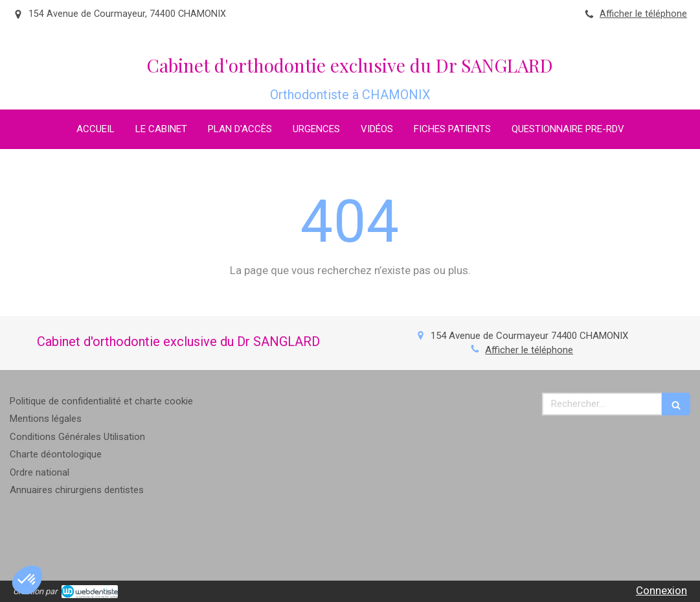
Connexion (661, 590)
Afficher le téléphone (643, 14)
